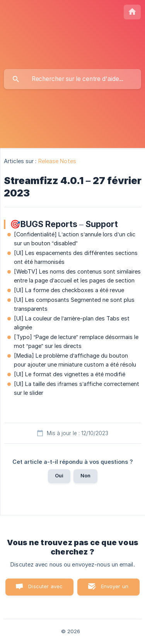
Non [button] (85, 475)
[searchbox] (72, 79)
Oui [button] (59, 475)
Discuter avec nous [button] (45, 589)
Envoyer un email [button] (115, 589)
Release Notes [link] (57, 161)
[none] (132, 12)
